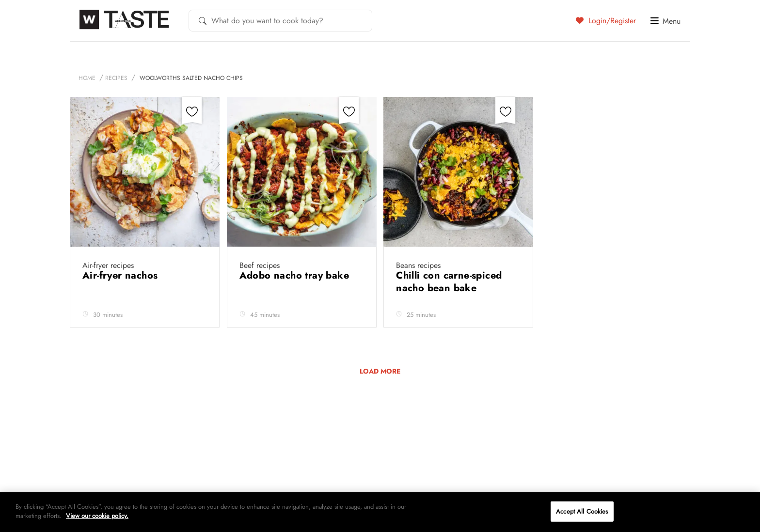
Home (87, 78)
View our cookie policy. (97, 516)
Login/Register (606, 20)
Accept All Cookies (582, 511)
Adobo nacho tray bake (296, 275)
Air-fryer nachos (122, 275)
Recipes (116, 78)
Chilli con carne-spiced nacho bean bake (449, 282)
